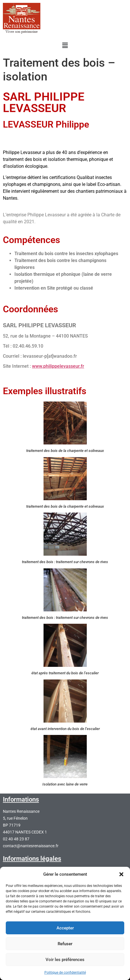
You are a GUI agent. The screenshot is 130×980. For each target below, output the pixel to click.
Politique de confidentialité (65, 973)
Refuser (65, 944)
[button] (121, 874)
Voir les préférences (65, 960)
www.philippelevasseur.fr (58, 366)
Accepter (65, 928)
